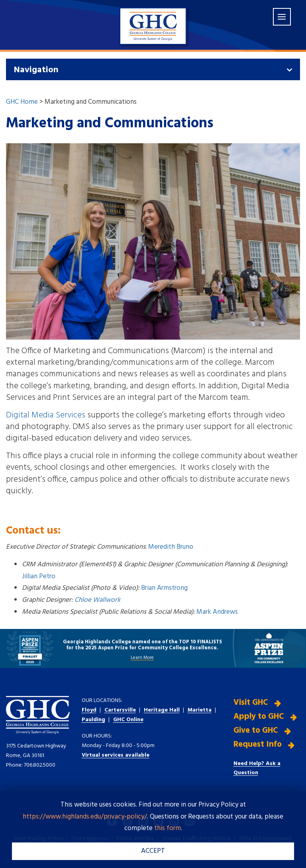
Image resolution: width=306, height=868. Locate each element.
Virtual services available (116, 755)
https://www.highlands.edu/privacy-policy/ (85, 817)
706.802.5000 (40, 765)
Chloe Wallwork (97, 600)
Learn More (142, 657)
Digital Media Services (46, 415)
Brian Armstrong (164, 588)
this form (168, 828)
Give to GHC (256, 731)
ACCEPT (153, 851)
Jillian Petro (39, 576)
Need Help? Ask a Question (257, 768)
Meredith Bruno (171, 547)
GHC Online (128, 720)
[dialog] (282, 844)
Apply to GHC (259, 717)
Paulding (93, 720)
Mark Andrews (217, 612)
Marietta (200, 710)
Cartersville (120, 710)
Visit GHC (251, 703)
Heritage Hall (162, 710)
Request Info (258, 744)
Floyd (89, 710)
